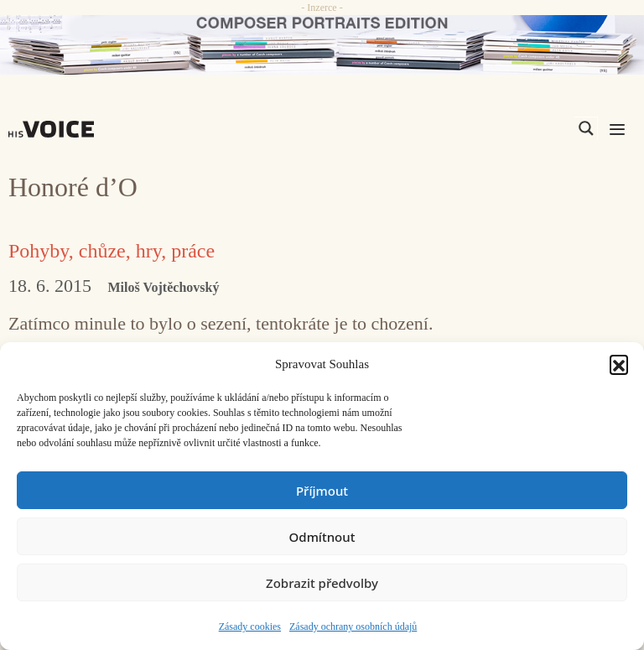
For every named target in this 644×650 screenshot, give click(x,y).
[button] (619, 364)
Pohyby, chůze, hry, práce (112, 251)
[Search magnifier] (586, 128)
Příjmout (322, 491)
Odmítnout (322, 537)
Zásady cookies (250, 627)
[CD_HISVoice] (322, 45)
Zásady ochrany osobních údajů (353, 627)
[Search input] (506, 128)
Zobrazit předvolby (322, 583)
